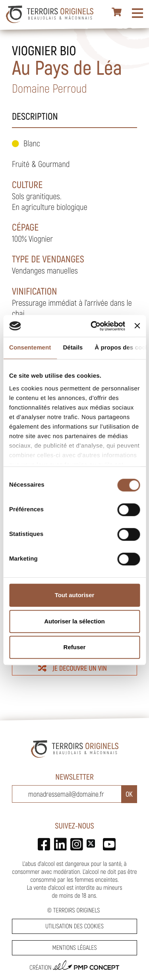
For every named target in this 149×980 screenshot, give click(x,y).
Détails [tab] (73, 348)
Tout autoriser (75, 595)
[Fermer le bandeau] (137, 326)
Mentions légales (74, 948)
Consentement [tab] (30, 348)
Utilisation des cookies (74, 926)
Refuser (75, 647)
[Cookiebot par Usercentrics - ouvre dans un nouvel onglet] (94, 326)
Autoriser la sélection (74, 621)
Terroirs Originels (77, 910)
